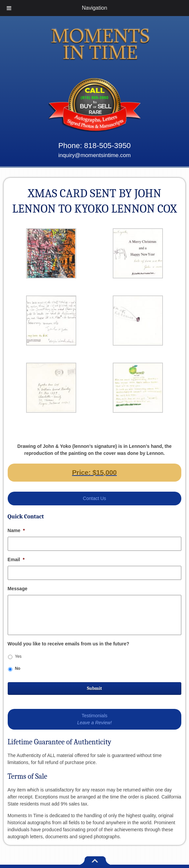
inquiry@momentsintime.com (94, 155)
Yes (18, 656)
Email (16, 560)
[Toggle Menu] (9, 8)
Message (18, 589)
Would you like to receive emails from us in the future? (69, 644)
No (17, 668)
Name (16, 530)
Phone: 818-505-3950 (94, 146)
